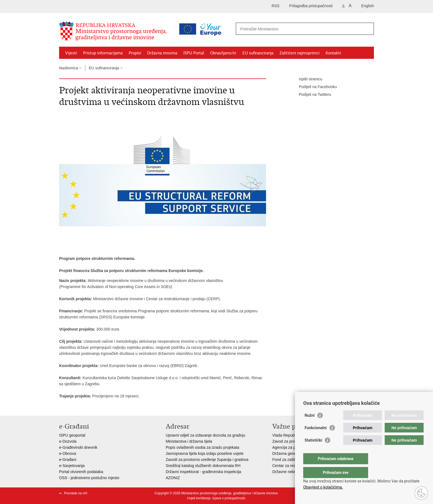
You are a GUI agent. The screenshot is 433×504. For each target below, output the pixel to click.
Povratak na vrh (76, 493)
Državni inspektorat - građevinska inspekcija (203, 472)
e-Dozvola (68, 441)
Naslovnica (68, 68)
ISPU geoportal (72, 435)
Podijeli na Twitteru (311, 95)
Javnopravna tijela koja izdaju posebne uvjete (205, 453)
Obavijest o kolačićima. (323, 487)
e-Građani (68, 460)
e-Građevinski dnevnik (78, 447)
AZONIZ (173, 478)
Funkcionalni (316, 439)
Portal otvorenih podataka (81, 472)
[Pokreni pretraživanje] (368, 29)
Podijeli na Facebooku (314, 87)
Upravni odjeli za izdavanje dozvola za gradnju (205, 435)
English (368, 6)
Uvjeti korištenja (199, 498)
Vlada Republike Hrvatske (295, 435)
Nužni (310, 426)
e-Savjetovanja (72, 466)
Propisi (135, 53)
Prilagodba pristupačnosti (311, 6)
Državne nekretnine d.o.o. (294, 472)
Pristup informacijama (103, 53)
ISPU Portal (194, 53)
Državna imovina (162, 53)
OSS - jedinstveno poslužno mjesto (89, 478)
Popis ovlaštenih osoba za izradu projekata (202, 447)
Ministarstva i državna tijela (189, 441)
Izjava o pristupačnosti (229, 498)
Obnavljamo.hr (223, 53)
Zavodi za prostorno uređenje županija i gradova (207, 460)
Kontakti (333, 53)
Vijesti (71, 53)
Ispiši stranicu (307, 79)
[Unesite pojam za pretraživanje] (281, 29)
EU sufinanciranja (258, 53)
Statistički (313, 451)
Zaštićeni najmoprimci (299, 53)
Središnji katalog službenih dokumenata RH (203, 466)
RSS (275, 6)
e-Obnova (68, 453)
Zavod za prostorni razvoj (294, 441)
